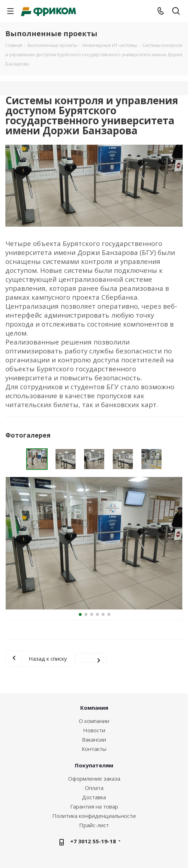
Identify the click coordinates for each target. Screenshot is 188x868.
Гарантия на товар (94, 806)
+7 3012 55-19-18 (93, 841)
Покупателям (94, 765)
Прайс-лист (94, 825)
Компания (94, 708)
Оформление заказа (94, 778)
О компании (94, 721)
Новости (94, 730)
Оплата (94, 788)
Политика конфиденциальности (94, 816)
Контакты (94, 749)
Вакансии (94, 739)
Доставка (94, 797)
